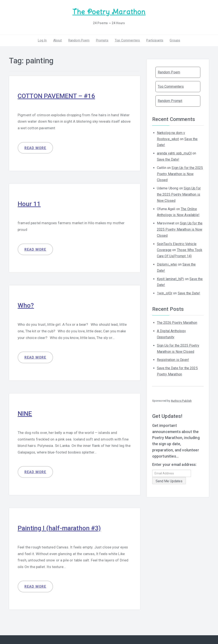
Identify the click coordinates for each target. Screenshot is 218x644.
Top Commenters (127, 40)
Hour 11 (29, 204)
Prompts (102, 40)
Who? (26, 305)
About (58, 40)
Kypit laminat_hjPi (171, 279)
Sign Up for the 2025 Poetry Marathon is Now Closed (180, 174)
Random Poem (79, 40)
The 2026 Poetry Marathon (177, 323)
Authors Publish (181, 401)
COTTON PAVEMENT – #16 (56, 96)
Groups (175, 40)
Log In (42, 40)
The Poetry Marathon (109, 12)
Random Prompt (170, 101)
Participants (155, 40)
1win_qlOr (165, 293)
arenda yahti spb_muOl (174, 153)
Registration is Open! (173, 360)
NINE (25, 414)
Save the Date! (168, 159)
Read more (35, 148)
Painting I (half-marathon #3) (59, 528)
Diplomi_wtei (167, 264)
